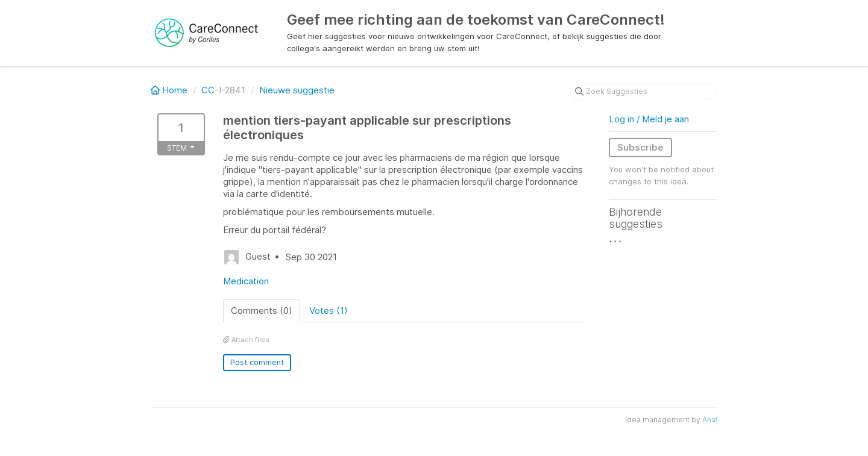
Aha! (710, 420)
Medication (246, 281)
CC (208, 90)
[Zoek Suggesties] (644, 92)
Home (170, 90)
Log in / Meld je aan (649, 119)
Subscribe (640, 147)
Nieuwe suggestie (297, 90)
